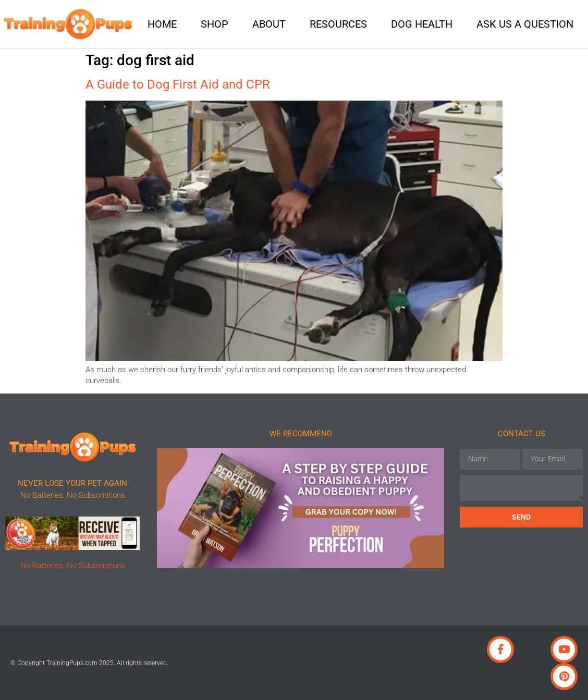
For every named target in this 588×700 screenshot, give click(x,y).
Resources (338, 24)
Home (162, 24)
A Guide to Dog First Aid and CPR (178, 84)
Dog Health (422, 24)
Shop (215, 24)
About (269, 24)
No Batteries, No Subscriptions (73, 566)
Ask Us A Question (525, 24)
